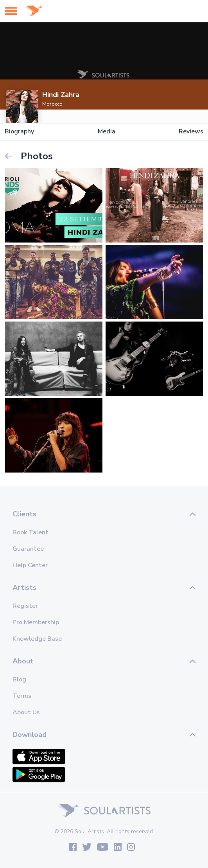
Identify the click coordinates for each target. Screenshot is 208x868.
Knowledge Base (37, 639)
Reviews (191, 132)
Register (25, 606)
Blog (19, 679)
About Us (26, 712)
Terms (22, 696)
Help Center (30, 565)
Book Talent (30, 532)
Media (107, 132)
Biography (19, 132)
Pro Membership (36, 622)
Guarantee (28, 549)
